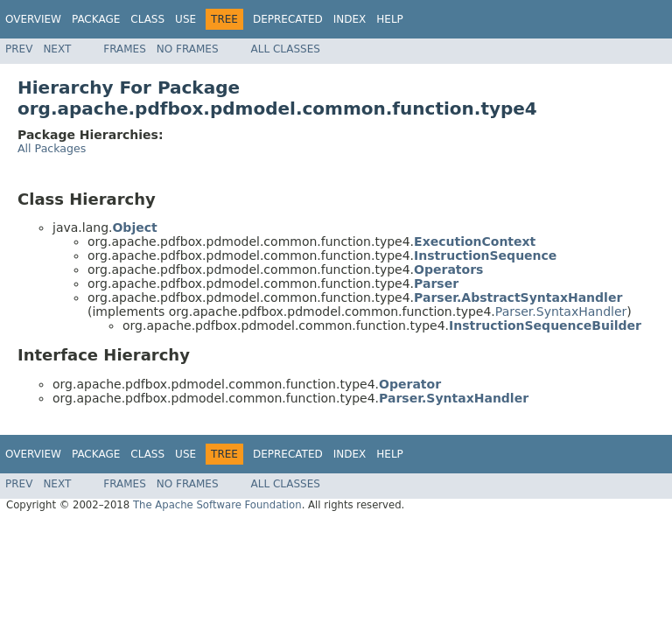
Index (350, 19)
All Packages (52, 148)
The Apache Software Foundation (217, 505)
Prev (19, 49)
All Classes (286, 49)
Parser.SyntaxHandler (561, 311)
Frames (125, 49)
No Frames (188, 49)
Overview (33, 19)
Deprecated (288, 19)
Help (390, 19)
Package (96, 19)
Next (57, 49)
